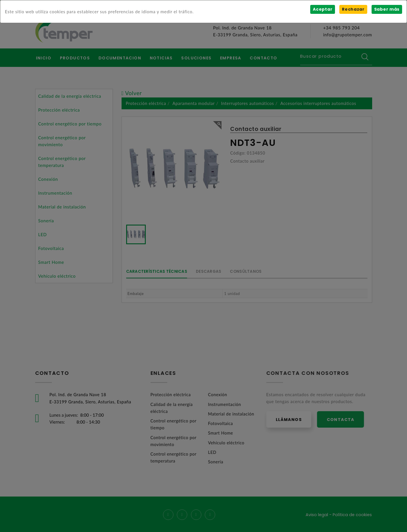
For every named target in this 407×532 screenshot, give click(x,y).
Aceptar (322, 9)
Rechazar (353, 9)
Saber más (387, 9)
